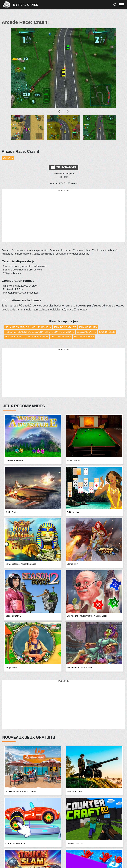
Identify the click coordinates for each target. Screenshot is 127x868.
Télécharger (64, 167)
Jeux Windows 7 (61, 337)
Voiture (8, 158)
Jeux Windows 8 (84, 337)
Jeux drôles (107, 332)
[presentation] (60, 111)
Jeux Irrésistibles (17, 327)
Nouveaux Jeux (15, 337)
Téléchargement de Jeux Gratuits (28, 332)
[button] (27, 130)
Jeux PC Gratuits (63, 332)
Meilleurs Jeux (41, 327)
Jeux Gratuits (88, 327)
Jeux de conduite (65, 327)
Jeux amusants (87, 332)
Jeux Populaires (38, 337)
